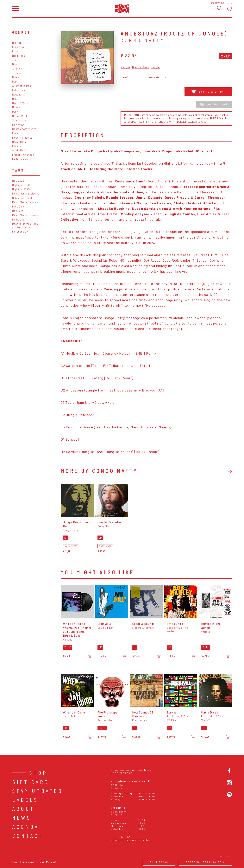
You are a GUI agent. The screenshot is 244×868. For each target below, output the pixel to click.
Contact (28, 836)
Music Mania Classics (25, 202)
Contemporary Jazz (24, 129)
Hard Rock (19, 56)
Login (229, 3)
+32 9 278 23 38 (122, 773)
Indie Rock (19, 90)
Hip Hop (17, 43)
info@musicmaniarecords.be (131, 770)
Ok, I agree (159, 862)
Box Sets (18, 211)
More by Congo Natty (99, 471)
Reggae (17, 95)
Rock (15, 51)
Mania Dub (18, 220)
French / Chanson (23, 155)
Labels (25, 800)
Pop (15, 82)
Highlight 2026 (21, 185)
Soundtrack (19, 120)
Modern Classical (23, 138)
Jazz (15, 60)
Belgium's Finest (22, 198)
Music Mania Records (25, 215)
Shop (38, 773)
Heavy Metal (19, 142)
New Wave (18, 125)
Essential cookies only (205, 862)
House (16, 107)
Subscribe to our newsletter (131, 840)
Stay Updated (38, 791)
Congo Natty (143, 40)
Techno (17, 73)
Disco (16, 64)
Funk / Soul (19, 47)
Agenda (26, 827)
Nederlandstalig (22, 159)
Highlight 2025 (21, 189)
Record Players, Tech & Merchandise (25, 226)
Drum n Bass (141, 67)
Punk (15, 112)
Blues (16, 77)
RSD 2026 (18, 181)
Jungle (155, 67)
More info (52, 862)
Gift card (31, 782)
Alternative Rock (22, 86)
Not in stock (214, 104)
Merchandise (20, 232)
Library (17, 146)
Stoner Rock (20, 116)
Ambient (17, 69)
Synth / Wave (20, 103)
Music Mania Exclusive (26, 194)
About (23, 809)
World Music (20, 150)
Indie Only (18, 207)
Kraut (16, 133)
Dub (15, 99)
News (22, 818)
